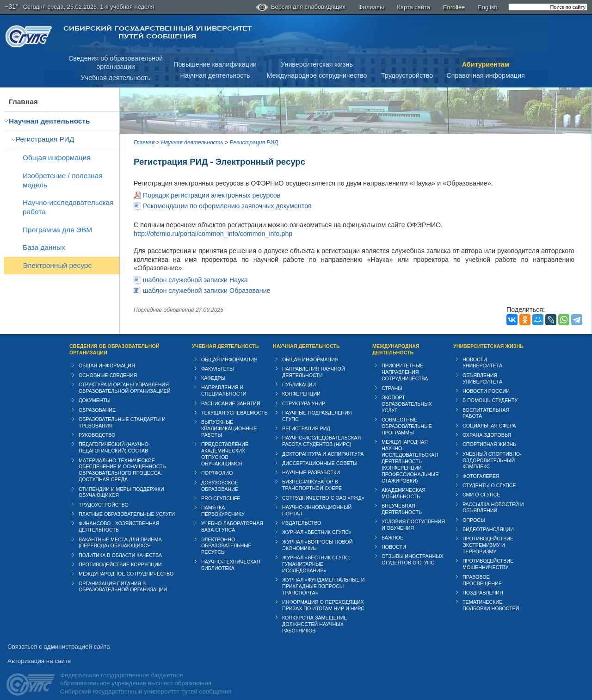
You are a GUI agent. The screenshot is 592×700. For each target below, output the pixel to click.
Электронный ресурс (57, 265)
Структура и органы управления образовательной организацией (124, 379)
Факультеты (218, 360)
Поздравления (483, 584)
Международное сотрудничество (317, 75)
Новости (394, 538)
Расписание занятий (231, 395)
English (487, 7)
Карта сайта (413, 7)
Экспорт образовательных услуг (407, 395)
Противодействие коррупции (120, 556)
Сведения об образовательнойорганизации (116, 63)
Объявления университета (482, 370)
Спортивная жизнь (489, 436)
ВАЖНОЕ (392, 529)
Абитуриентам (486, 64)
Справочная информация (485, 75)
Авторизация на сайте (39, 652)
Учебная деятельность (116, 78)
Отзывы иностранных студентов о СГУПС (413, 551)
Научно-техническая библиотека (231, 556)
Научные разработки (311, 464)
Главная (23, 102)
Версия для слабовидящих (301, 7)
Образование (97, 401)
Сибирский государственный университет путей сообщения (157, 32)
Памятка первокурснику (223, 502)
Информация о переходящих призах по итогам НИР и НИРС (323, 597)
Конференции (301, 385)
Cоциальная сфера (489, 417)
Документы (95, 392)
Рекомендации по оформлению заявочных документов (227, 206)
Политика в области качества (120, 546)
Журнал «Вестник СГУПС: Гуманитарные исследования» (316, 555)
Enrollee (454, 7)
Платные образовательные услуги (127, 505)
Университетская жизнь (317, 64)
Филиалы (371, 7)
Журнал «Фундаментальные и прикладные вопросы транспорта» (323, 577)
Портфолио (217, 465)
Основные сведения (108, 366)
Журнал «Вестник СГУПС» (317, 524)
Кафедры (213, 370)
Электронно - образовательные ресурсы (226, 537)
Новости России (486, 382)
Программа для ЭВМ (57, 230)
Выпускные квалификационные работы (229, 420)
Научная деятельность (215, 75)
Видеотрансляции (488, 520)
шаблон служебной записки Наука (195, 271)
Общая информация (57, 158)
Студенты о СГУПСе (489, 477)
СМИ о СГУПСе (481, 486)
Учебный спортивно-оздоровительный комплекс (492, 452)
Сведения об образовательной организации (114, 341)
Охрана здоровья (487, 426)
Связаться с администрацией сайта (59, 638)
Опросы (474, 511)
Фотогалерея (481, 467)
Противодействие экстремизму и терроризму (488, 537)
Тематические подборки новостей (491, 597)
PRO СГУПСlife (221, 489)
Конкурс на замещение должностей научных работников (315, 616)
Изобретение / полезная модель (63, 180)
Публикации (299, 376)
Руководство (97, 426)
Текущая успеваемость (234, 404)
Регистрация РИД (45, 139)
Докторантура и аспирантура (323, 445)
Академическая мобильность (404, 484)
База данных (44, 247)
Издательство (302, 514)
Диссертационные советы (320, 454)
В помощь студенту (490, 392)
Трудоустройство (407, 75)
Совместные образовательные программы (407, 417)
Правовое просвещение (482, 571)
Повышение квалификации (215, 64)
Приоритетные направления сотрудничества (405, 364)
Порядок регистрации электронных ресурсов (212, 195)
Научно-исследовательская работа (68, 207)
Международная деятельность (396, 341)
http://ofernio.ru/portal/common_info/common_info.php (213, 234)
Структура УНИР (304, 395)
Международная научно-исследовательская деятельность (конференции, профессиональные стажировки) (410, 453)
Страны (392, 379)
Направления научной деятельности (314, 363)
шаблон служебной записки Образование (207, 282)
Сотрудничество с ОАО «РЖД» (323, 489)
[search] (548, 7)
